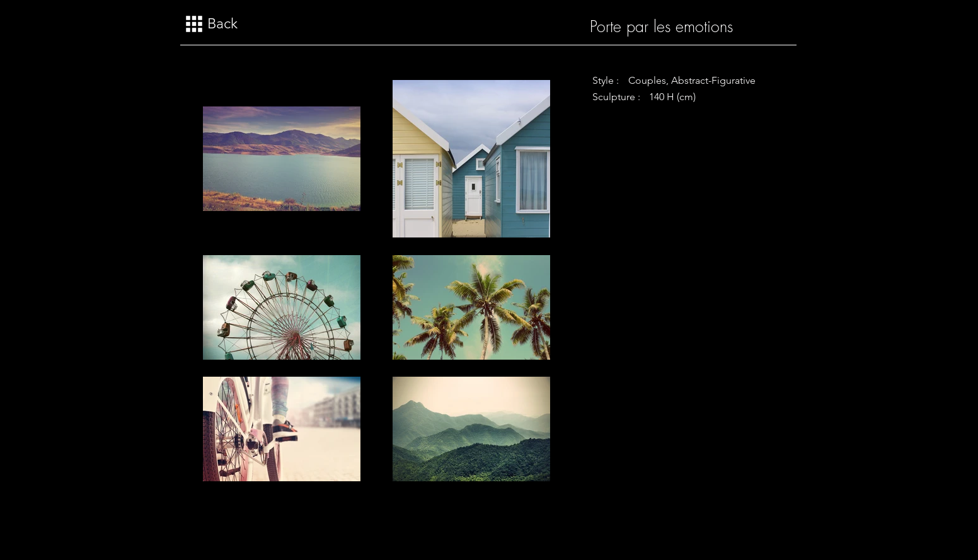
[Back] (215, 24)
